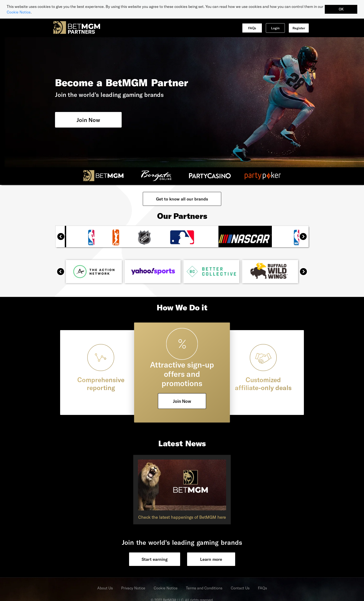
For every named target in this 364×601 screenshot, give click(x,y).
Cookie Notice (19, 12)
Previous (63, 238)
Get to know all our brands (182, 199)
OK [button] (341, 9)
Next (305, 238)
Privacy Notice (133, 588)
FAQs (252, 28)
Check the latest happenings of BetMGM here (182, 517)
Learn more (211, 559)
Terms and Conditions (204, 588)
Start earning (155, 559)
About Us (105, 588)
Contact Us (240, 588)
